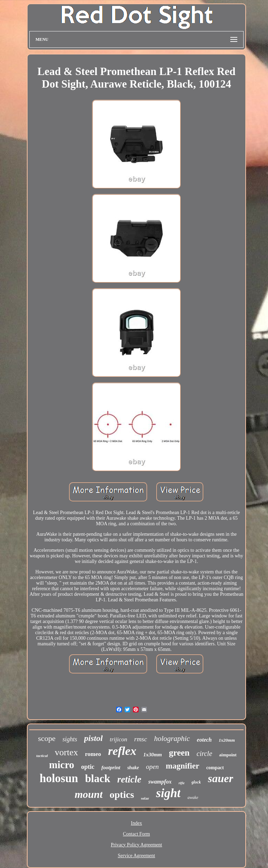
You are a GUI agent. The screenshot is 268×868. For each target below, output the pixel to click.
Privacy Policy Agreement (137, 845)
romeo (93, 754)
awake (193, 797)
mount (89, 794)
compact (215, 768)
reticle (129, 779)
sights (70, 739)
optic (88, 767)
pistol (93, 738)
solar (145, 798)
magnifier (183, 766)
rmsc (140, 739)
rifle (182, 783)
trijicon (118, 739)
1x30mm (153, 755)
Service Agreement (137, 856)
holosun (59, 778)
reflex (122, 751)
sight (168, 793)
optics (122, 795)
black (98, 778)
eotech (204, 740)
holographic (172, 739)
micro (62, 765)
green (179, 753)
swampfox (160, 782)
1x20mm (227, 740)
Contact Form (136, 834)
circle (204, 754)
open (152, 767)
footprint (111, 767)
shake (133, 768)
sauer (221, 778)
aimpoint (228, 755)
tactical (42, 756)
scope (47, 738)
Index (136, 823)
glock (196, 782)
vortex (66, 752)
